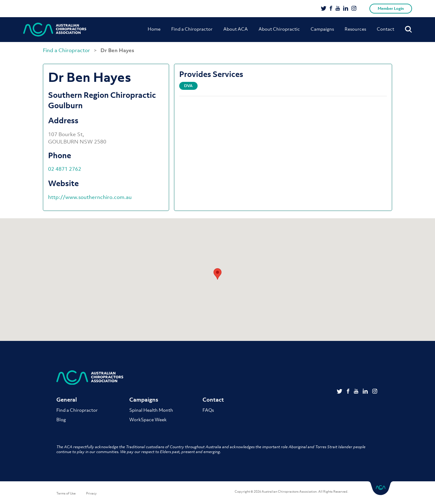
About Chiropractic (279, 29)
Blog (61, 419)
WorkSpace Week (148, 419)
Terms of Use (66, 493)
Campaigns (322, 29)
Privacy (91, 493)
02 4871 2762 (65, 169)
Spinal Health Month (151, 410)
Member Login (391, 8)
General (67, 400)
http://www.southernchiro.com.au (90, 197)
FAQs (208, 410)
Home (154, 29)
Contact (386, 29)
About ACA (236, 29)
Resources (355, 29)
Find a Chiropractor (192, 29)
